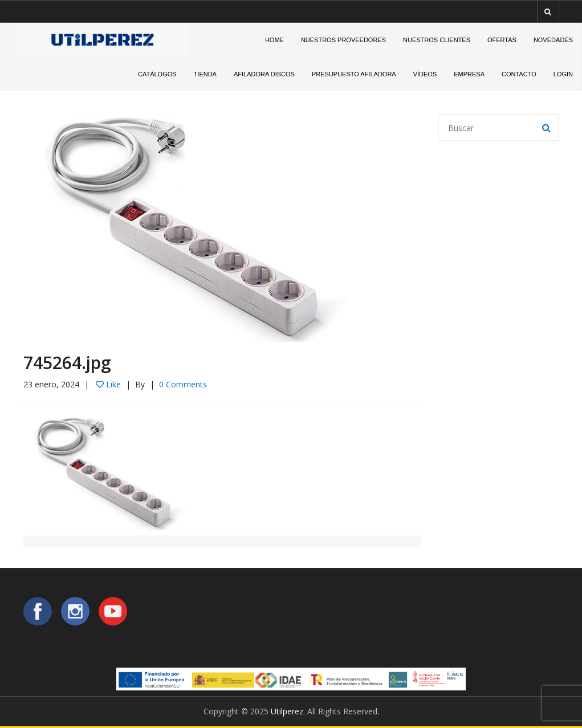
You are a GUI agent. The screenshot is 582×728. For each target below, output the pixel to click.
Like (108, 384)
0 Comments (183, 384)
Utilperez (287, 711)
